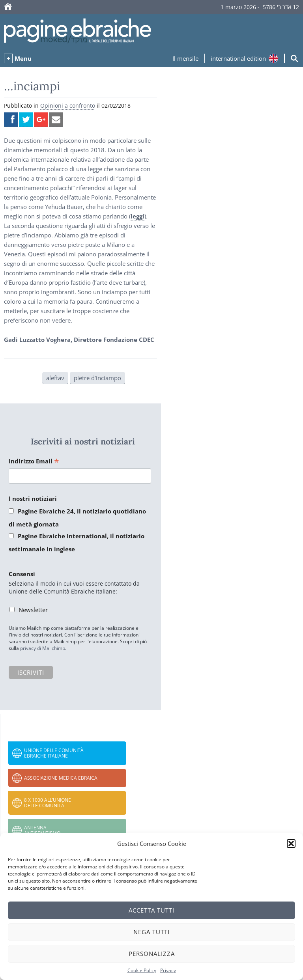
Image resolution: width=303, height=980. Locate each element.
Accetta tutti (151, 910)
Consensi (22, 574)
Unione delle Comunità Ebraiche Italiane (54, 753)
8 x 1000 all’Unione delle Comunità (48, 803)
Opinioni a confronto (68, 105)
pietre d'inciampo (97, 378)
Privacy (168, 970)
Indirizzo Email (34, 462)
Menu (23, 58)
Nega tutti (151, 932)
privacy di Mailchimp (43, 648)
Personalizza (152, 954)
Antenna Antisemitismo (42, 830)
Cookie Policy (142, 970)
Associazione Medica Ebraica (61, 778)
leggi (137, 216)
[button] (291, 844)
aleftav (55, 378)
